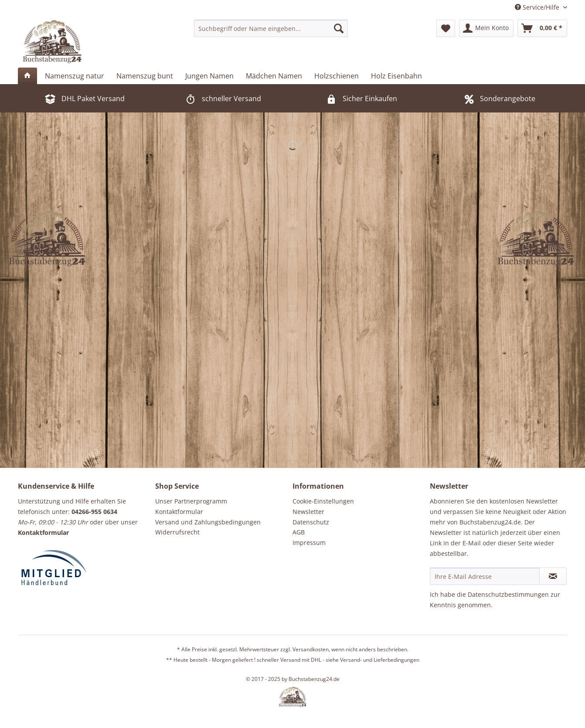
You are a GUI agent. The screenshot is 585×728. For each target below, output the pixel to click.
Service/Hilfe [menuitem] (538, 7)
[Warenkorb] (542, 28)
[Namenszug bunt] (145, 76)
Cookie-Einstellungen (323, 501)
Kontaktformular (179, 512)
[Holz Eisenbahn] (396, 76)
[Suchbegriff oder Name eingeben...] (271, 28)
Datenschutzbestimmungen (508, 594)
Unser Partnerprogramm (191, 501)
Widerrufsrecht (177, 532)
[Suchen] (339, 28)
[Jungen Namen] (209, 76)
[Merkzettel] (446, 28)
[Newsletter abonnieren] (553, 576)
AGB (299, 532)
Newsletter (308, 512)
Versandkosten (311, 649)
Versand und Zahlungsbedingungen (208, 522)
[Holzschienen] (337, 76)
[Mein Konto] (486, 28)
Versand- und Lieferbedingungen (380, 660)
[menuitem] (271, 28)
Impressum (309, 543)
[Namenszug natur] (75, 76)
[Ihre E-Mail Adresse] (485, 576)
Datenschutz (311, 522)
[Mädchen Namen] (274, 76)
